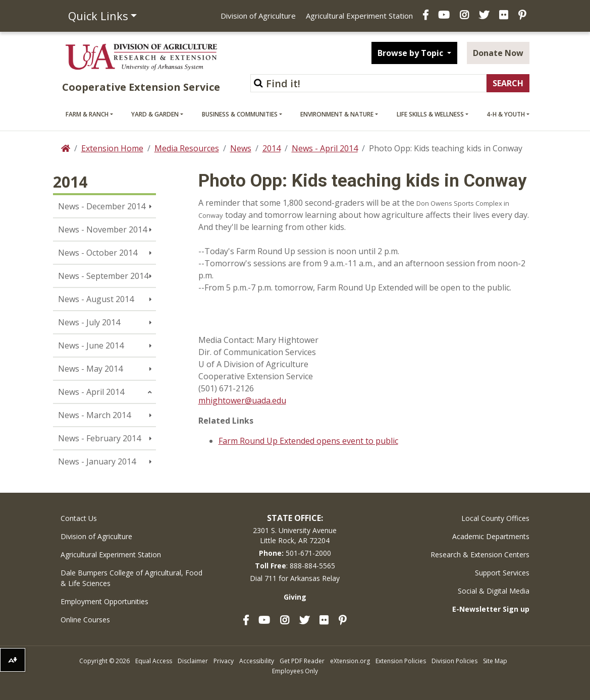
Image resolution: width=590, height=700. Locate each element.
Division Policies (454, 661)
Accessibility (257, 661)
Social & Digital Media (494, 591)
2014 (272, 148)
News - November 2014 (102, 229)
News (241, 148)
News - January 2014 (97, 461)
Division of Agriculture (258, 16)
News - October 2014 (98, 253)
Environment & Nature (337, 114)
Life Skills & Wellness (430, 114)
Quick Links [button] (98, 16)
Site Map (495, 661)
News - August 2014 (96, 299)
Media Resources (187, 148)
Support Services (502, 573)
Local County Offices (495, 518)
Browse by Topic (411, 53)
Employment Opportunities (104, 601)
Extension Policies (401, 661)
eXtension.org (350, 661)
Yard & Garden (155, 114)
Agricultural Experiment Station (359, 16)
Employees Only (295, 671)
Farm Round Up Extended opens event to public (308, 441)
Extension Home (112, 148)
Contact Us (79, 518)
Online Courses (85, 620)
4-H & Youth (506, 114)
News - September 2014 (103, 276)
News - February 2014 (99, 438)
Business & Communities (240, 114)
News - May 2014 (90, 369)
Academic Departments (491, 536)
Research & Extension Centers (480, 555)
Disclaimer (193, 661)
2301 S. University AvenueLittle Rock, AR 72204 (295, 535)
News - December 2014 (102, 206)
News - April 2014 (325, 148)
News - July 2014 (89, 322)
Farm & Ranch (87, 114)
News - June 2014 (91, 345)
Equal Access (154, 661)
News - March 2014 (94, 415)
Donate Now (498, 53)
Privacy (224, 661)
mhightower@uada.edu (242, 400)
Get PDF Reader (302, 661)
